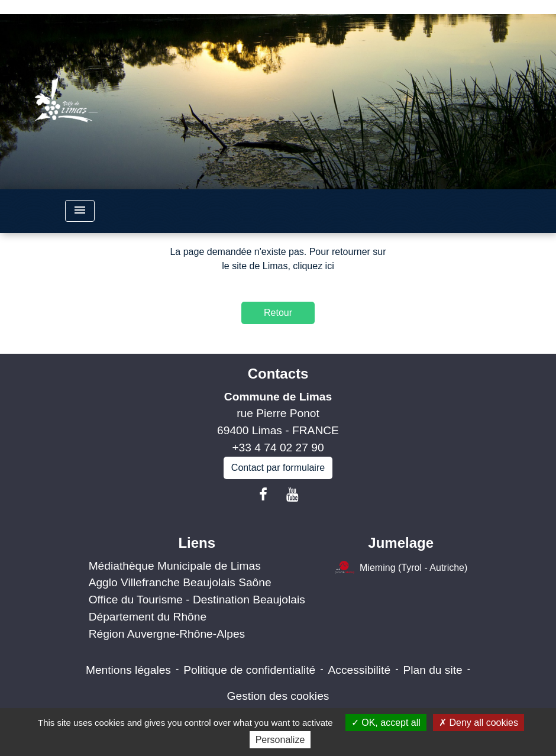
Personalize (280, 740)
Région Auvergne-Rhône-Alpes (167, 634)
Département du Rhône (148, 617)
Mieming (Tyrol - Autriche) (401, 568)
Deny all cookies (479, 723)
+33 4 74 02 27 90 (278, 448)
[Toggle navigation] (80, 211)
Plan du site (432, 670)
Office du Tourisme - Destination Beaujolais (197, 600)
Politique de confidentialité (249, 670)
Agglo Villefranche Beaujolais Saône (180, 582)
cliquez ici (313, 266)
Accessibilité (360, 670)
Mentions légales (128, 670)
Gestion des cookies (278, 696)
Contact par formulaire (278, 468)
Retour (278, 313)
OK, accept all (386, 723)
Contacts (278, 374)
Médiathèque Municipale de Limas (175, 566)
